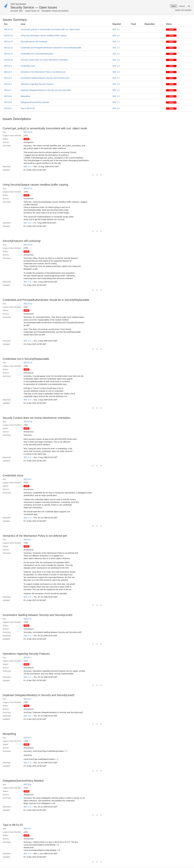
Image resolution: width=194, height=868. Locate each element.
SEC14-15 (8, 29)
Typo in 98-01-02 (28, 108)
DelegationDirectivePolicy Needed (35, 102)
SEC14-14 (8, 35)
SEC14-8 (8, 102)
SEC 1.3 (116, 29)
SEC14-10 (8, 60)
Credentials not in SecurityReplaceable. (37, 54)
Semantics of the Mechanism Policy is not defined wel (43, 72)
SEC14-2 (8, 108)
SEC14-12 (8, 48)
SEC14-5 (8, 78)
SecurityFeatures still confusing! (34, 42)
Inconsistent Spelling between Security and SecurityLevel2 (45, 78)
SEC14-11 (8, 54)
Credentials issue (28, 66)
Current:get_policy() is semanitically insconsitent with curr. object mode (50, 29)
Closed (182, 6)
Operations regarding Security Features (37, 84)
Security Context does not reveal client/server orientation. (45, 60)
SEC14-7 (8, 90)
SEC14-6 (8, 96)
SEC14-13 (8, 42)
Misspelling (25, 96)
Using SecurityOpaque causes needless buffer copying (44, 35)
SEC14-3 (8, 72)
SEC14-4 (8, 84)
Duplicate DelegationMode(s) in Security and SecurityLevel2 (46, 90)
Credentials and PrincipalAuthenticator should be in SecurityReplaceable (51, 48)
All (189, 6)
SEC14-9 (8, 66)
